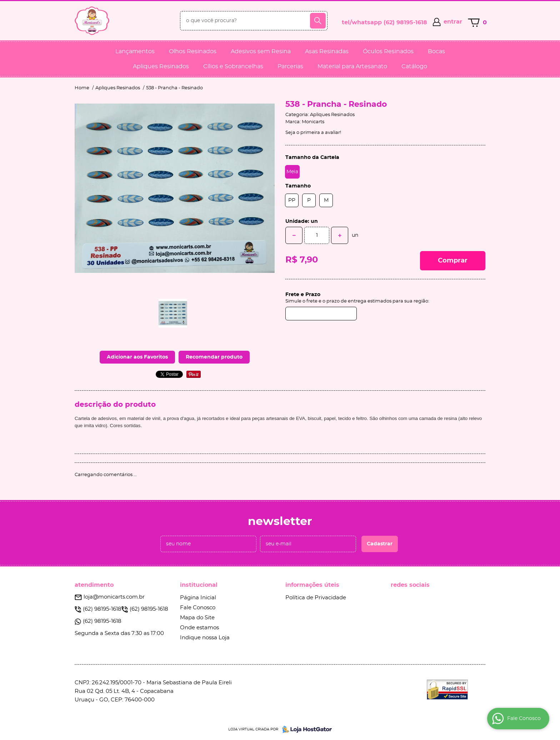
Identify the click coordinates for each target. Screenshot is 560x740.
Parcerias (290, 66)
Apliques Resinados (161, 66)
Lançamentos (135, 51)
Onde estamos (199, 628)
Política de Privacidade (316, 598)
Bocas (436, 51)
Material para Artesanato (352, 66)
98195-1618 (405, 22)
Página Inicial (198, 598)
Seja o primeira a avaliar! (313, 133)
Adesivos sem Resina (261, 51)
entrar (453, 22)
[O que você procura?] (318, 21)
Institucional (199, 585)
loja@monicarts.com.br (114, 597)
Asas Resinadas (327, 51)
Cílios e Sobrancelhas (233, 66)
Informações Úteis (312, 585)
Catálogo (414, 66)
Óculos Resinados (388, 51)
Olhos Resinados (193, 51)
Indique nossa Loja (205, 638)
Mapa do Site (197, 618)
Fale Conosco (198, 608)
